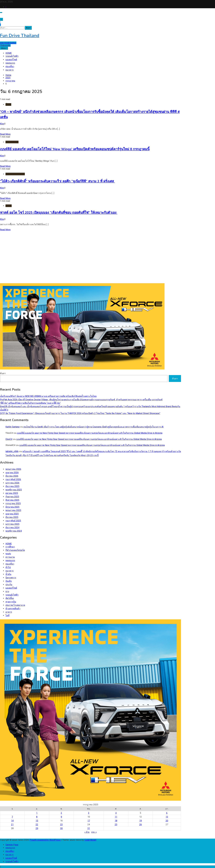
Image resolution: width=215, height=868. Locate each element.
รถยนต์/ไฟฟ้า (12, 56)
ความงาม (10, 557)
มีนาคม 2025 (12, 517)
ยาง (7, 591)
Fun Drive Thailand (20, 36)
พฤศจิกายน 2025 (14, 490)
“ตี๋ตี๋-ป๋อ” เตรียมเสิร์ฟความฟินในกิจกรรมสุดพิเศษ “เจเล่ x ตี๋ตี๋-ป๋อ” (30, 403)
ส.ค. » (94, 832)
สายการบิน (11, 602)
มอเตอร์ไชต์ (11, 60)
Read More (5, 134)
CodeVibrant (90, 840)
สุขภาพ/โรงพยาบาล (15, 605)
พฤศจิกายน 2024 (14, 531)
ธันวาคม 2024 (12, 527)
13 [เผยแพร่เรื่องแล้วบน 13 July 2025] (167, 817)
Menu (4, 48)
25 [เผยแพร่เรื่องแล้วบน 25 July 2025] (116, 825)
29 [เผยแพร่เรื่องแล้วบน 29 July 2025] (37, 828)
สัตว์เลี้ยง (10, 598)
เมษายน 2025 (12, 514)
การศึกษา (10, 547)
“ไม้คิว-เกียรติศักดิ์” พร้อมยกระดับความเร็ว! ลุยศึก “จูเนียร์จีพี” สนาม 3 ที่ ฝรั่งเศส (57, 181)
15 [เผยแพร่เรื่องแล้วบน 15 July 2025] (37, 821)
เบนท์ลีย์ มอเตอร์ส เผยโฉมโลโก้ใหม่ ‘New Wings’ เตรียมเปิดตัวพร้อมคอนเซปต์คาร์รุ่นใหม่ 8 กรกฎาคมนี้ (75, 149)
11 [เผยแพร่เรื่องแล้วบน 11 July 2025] (116, 817)
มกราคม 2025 (12, 524)
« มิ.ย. (87, 832)
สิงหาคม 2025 (12, 500)
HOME (9, 53)
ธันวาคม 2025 (12, 486)
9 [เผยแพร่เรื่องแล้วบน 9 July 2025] (61, 817)
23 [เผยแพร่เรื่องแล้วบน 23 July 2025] (61, 825)
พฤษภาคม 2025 (13, 510)
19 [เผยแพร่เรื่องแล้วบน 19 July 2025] (141, 821)
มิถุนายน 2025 (12, 507)
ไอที (7, 615)
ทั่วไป (8, 567)
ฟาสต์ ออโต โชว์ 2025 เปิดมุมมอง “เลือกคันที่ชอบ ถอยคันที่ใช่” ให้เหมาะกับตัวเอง (59, 213)
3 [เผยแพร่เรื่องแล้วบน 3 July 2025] (89, 813)
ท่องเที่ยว (10, 66)
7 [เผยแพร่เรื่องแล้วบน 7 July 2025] (12, 817)
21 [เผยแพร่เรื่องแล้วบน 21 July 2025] (12, 825)
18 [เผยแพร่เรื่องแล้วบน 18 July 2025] (116, 821)
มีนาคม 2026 (12, 476)
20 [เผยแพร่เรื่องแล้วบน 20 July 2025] (167, 821)
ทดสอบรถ (10, 63)
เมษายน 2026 (12, 473)
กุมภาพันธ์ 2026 (13, 479)
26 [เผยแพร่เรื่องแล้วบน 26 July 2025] (141, 825)
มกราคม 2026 (12, 483)
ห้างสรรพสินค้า (13, 609)
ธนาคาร (10, 70)
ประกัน (9, 585)
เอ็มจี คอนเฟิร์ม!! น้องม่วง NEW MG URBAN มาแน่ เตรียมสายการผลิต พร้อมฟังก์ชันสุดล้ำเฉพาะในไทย (48, 396)
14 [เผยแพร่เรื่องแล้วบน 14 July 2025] (12, 821)
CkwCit (9, 439)
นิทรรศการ (11, 578)
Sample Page (12, 845)
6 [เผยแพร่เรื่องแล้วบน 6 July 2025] (167, 813)
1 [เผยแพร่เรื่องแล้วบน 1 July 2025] (37, 813)
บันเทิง (9, 581)
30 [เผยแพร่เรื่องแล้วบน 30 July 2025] (61, 828)
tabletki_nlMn (12, 451)
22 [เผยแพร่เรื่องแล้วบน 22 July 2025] (37, 825)
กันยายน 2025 (12, 497)
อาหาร (9, 612)
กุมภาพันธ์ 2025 (13, 521)
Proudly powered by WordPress (45, 840)
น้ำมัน (8, 104)
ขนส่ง (8, 554)
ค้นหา (3, 373)
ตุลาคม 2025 (12, 493)
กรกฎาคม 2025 (13, 503)
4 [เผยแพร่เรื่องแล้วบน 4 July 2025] (116, 813)
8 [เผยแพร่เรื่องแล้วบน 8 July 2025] (37, 817)
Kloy (2, 124)
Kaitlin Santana (12, 427)
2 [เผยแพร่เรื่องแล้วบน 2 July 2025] (61, 813)
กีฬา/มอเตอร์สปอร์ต (15, 174)
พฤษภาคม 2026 (13, 469)
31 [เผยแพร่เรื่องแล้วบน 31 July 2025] (89, 828)
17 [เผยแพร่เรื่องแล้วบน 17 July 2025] (89, 821)
